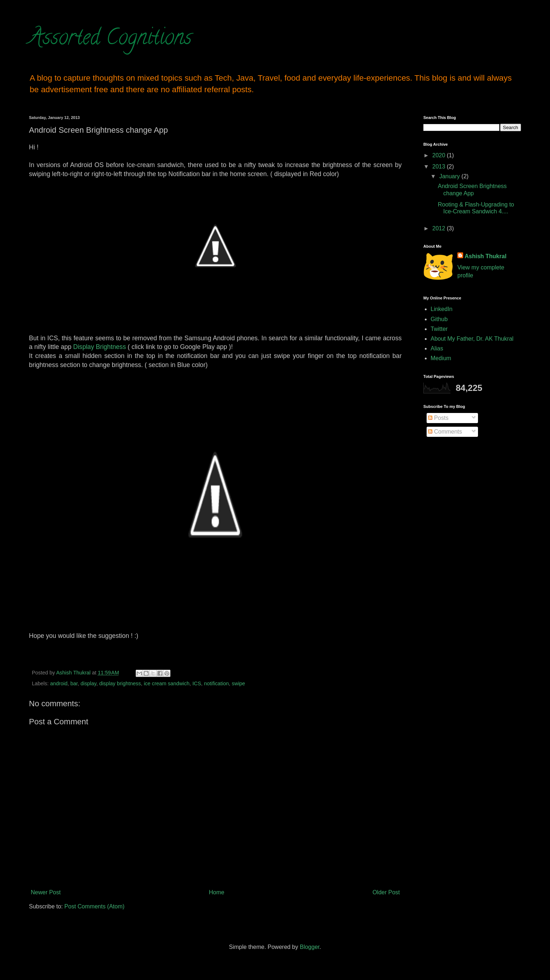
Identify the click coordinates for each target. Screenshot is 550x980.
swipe (239, 683)
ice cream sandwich (166, 683)
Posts (438, 418)
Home (217, 892)
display (88, 683)
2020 (440, 155)
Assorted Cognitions (110, 39)
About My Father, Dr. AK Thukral (472, 339)
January (450, 176)
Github (439, 319)
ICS (197, 683)
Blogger (309, 947)
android (59, 683)
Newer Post (46, 892)
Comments (445, 432)
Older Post (386, 892)
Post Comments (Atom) (94, 906)
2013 (440, 167)
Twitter (439, 329)
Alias (437, 348)
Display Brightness (100, 347)
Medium (441, 358)
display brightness (120, 683)
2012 (440, 228)
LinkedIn (442, 309)
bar (74, 683)
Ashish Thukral (486, 256)
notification (217, 683)
